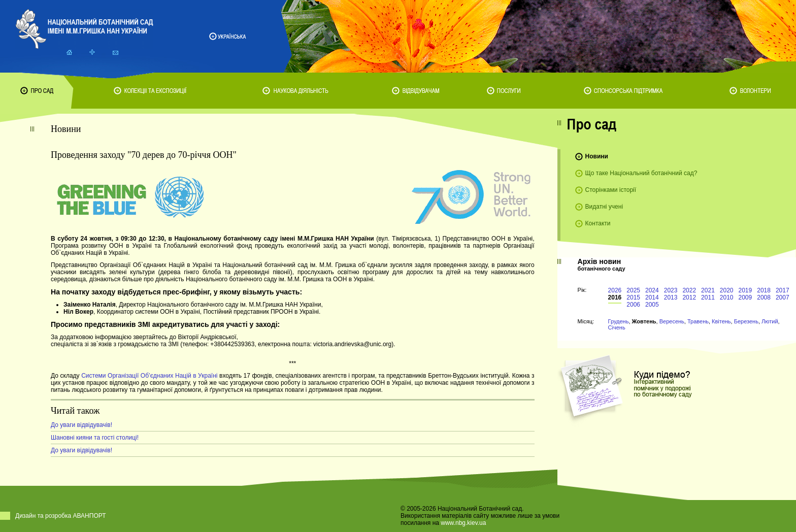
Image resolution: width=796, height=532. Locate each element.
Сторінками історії (611, 190)
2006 (633, 305)
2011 (708, 297)
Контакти (598, 223)
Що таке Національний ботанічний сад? (641, 173)
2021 (708, 290)
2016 (615, 297)
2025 (633, 290)
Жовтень (644, 321)
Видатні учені (604, 207)
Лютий (770, 321)
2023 (671, 290)
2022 (689, 290)
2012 (689, 297)
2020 (727, 290)
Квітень (721, 321)
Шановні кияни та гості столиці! (95, 438)
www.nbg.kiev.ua (463, 523)
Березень (746, 321)
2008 (764, 297)
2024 (652, 290)
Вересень (672, 321)
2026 (615, 290)
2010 (727, 297)
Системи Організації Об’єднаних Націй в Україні (149, 376)
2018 (764, 290)
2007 (783, 297)
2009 (745, 297)
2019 (745, 290)
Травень (698, 321)
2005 (652, 305)
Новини (597, 156)
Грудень (619, 321)
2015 (633, 297)
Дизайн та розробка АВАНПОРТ (61, 516)
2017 (783, 290)
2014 (652, 297)
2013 (671, 297)
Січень (617, 327)
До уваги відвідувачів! (81, 425)
